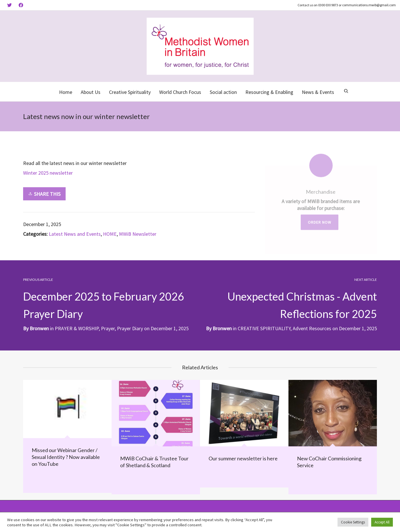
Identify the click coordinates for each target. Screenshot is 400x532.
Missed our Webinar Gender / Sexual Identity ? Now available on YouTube (66, 456)
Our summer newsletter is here (243, 458)
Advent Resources (312, 328)
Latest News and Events (75, 234)
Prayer (108, 328)
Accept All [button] (382, 522)
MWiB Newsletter (138, 234)
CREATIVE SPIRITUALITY (264, 328)
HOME (110, 234)
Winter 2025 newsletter (48, 173)
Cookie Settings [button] (353, 522)
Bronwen (222, 328)
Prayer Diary (130, 328)
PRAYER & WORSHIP (77, 328)
